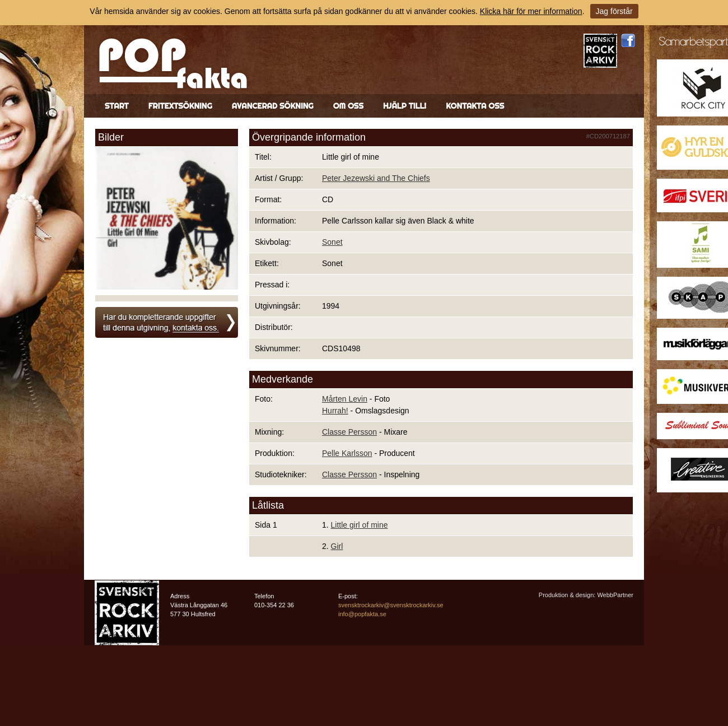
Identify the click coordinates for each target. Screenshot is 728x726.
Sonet (332, 242)
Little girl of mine (360, 525)
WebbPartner (615, 595)
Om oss (348, 106)
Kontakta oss (475, 106)
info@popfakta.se (362, 614)
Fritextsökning (180, 106)
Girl (337, 546)
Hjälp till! (405, 106)
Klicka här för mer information (531, 11)
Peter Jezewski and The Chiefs (376, 178)
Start (117, 106)
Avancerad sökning (273, 106)
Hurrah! (335, 411)
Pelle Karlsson (347, 453)
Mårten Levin (345, 399)
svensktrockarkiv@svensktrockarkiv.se (391, 605)
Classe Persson (349, 432)
